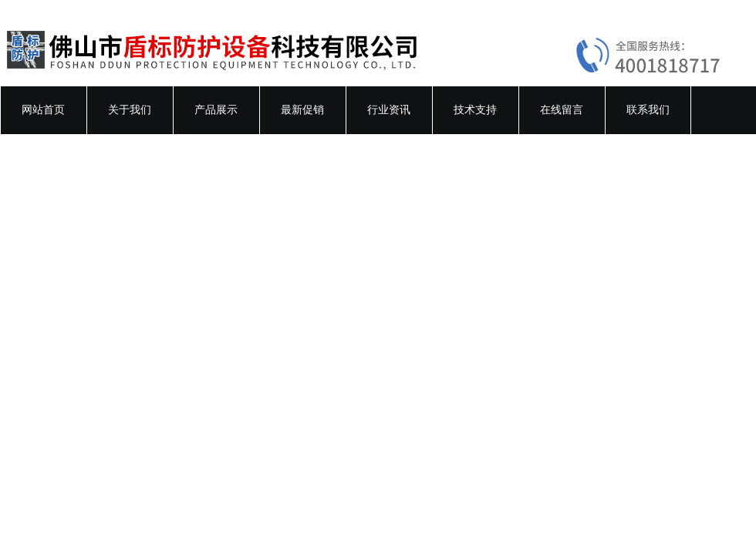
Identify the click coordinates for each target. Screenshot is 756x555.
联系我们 (648, 110)
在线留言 (562, 110)
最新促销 (302, 110)
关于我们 (130, 110)
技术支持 (475, 110)
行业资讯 (389, 110)
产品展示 (216, 110)
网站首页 (43, 110)
